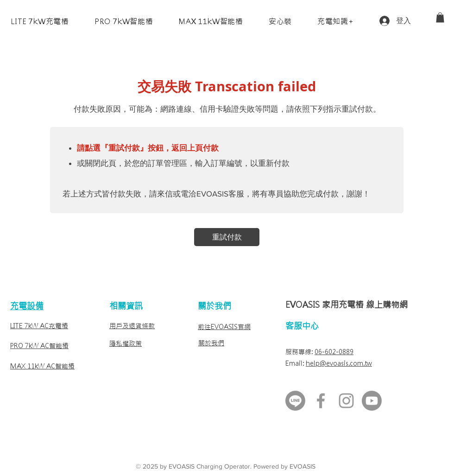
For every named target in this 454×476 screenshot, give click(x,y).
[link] (440, 18)
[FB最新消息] (321, 401)
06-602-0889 (334, 352)
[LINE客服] (295, 401)
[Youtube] (372, 401)
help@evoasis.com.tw (339, 363)
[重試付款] (227, 237)
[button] (40, 21)
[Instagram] (346, 401)
